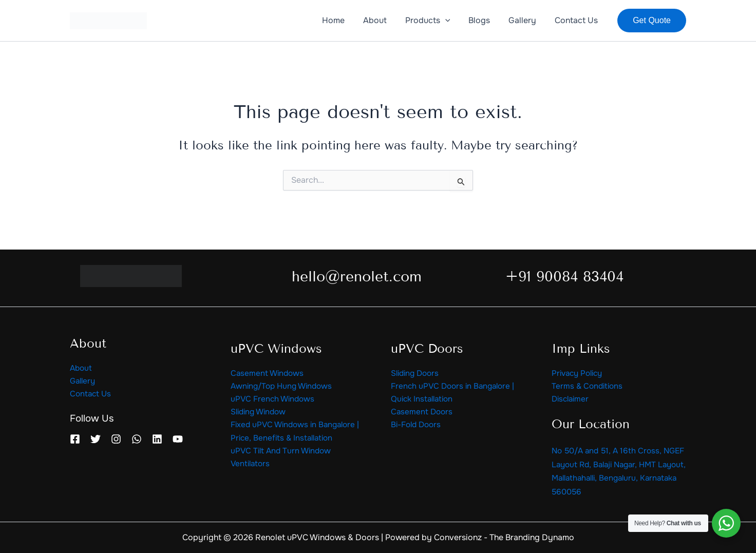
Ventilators (251, 466)
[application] (452, 21)
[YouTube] (178, 439)
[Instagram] (116, 439)
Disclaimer (572, 399)
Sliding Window (260, 412)
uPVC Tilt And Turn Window (283, 453)
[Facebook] (75, 439)
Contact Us (91, 394)
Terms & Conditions (589, 385)
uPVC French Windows (274, 399)
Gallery (84, 380)
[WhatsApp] (137, 439)
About (82, 366)
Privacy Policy (579, 371)
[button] (652, 21)
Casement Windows (268, 371)
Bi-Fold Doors (418, 426)
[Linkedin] (157, 439)
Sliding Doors (417, 371)
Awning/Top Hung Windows (284, 385)
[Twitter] (96, 439)
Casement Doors (423, 412)
